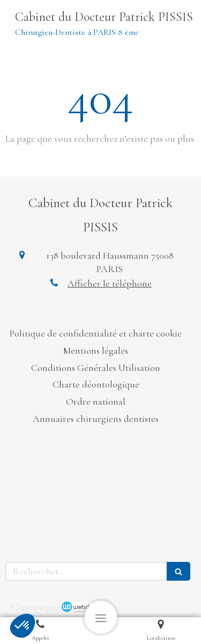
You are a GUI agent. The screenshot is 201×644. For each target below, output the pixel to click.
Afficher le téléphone (110, 283)
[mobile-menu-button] (101, 617)
